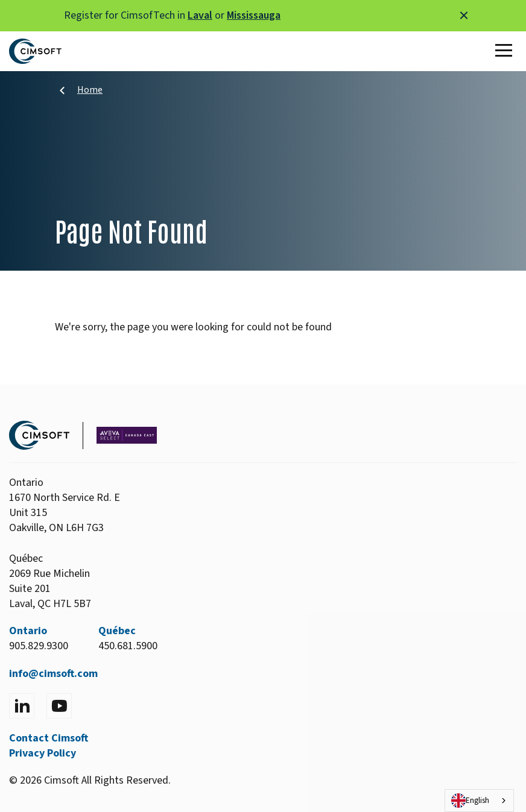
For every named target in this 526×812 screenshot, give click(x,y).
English (470, 801)
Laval (200, 15)
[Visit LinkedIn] (22, 706)
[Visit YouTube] (59, 706)
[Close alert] (464, 16)
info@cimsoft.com (53, 674)
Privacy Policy (43, 753)
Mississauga (254, 15)
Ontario (28, 631)
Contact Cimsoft (49, 738)
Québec (117, 631)
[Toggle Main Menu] (506, 51)
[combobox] (479, 801)
